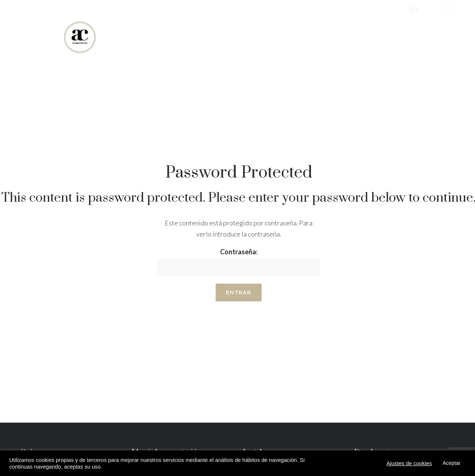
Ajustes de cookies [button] (409, 463)
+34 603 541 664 (436, 37)
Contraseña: (239, 262)
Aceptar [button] (452, 463)
